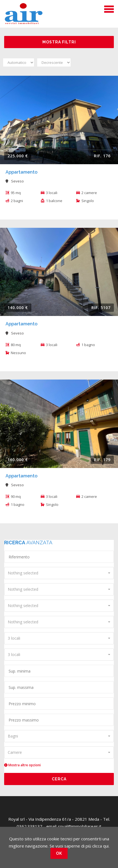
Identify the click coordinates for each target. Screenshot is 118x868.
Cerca (59, 779)
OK (59, 853)
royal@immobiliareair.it (80, 826)
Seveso (15, 181)
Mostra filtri (59, 42)
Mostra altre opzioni (22, 765)
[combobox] (59, 573)
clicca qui (100, 846)
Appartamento (21, 172)
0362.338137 (29, 826)
